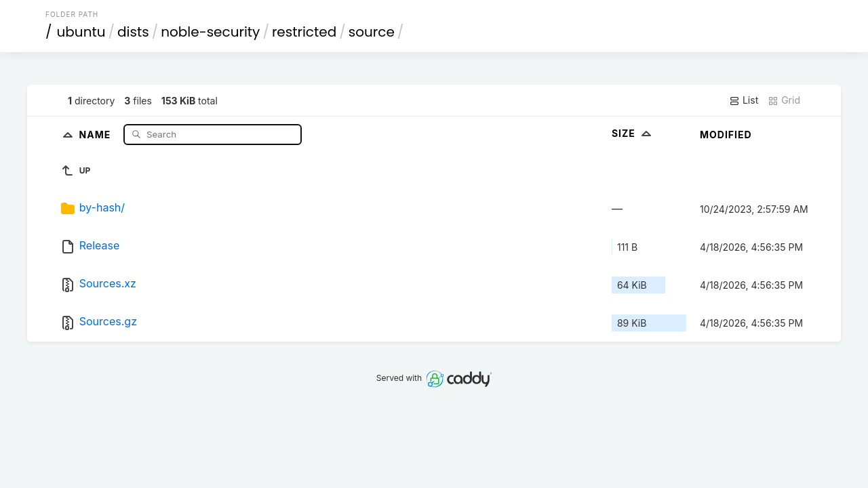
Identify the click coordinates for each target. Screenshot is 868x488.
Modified (726, 135)
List (744, 100)
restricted (304, 32)
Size (633, 133)
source (372, 32)
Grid (784, 100)
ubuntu (81, 32)
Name (97, 134)
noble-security (210, 32)
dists (133, 32)
